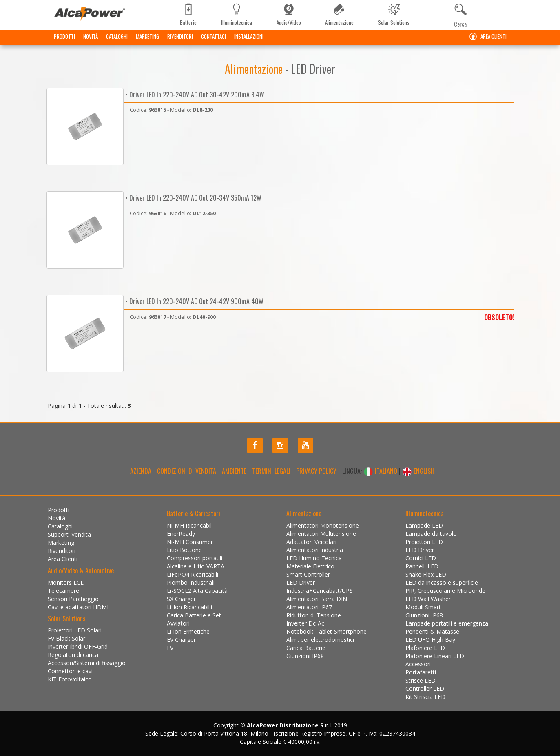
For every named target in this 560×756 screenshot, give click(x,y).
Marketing (147, 43)
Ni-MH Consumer (190, 542)
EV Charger (181, 640)
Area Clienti (486, 43)
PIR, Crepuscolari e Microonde (445, 591)
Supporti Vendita (69, 534)
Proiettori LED (424, 542)
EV (170, 648)
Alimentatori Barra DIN (317, 599)
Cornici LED (421, 558)
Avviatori (178, 623)
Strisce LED (421, 680)
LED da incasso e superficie (442, 582)
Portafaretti (421, 672)
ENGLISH (418, 471)
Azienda (141, 471)
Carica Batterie (306, 648)
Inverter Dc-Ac (305, 623)
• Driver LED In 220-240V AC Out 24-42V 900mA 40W (194, 301)
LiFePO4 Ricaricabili (193, 574)
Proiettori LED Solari (75, 630)
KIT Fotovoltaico (70, 679)
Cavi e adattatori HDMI (78, 607)
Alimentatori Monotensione (323, 525)
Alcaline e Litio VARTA (196, 566)
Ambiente (234, 471)
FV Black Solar (66, 638)
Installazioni (249, 43)
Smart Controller (308, 574)
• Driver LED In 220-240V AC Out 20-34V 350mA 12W (193, 198)
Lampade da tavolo (431, 534)
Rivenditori (180, 43)
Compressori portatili (195, 558)
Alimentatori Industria (315, 550)
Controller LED (425, 689)
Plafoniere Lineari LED (435, 656)
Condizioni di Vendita (187, 471)
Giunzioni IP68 (305, 656)
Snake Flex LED (426, 574)
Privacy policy (316, 471)
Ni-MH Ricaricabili (190, 525)
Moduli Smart (423, 607)
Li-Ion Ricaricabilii (189, 607)
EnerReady (181, 534)
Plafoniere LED (425, 648)
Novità (91, 43)
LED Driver (301, 582)
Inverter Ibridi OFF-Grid (78, 647)
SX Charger (181, 599)
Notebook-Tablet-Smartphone (326, 631)
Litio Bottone (184, 550)
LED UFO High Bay (430, 640)
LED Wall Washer (428, 599)
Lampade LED (424, 525)
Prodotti (64, 43)
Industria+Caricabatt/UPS (320, 591)
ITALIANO (381, 471)
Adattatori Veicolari (311, 542)
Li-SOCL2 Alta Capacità (197, 591)
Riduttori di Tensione (314, 615)
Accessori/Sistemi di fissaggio (87, 663)
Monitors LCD (66, 582)
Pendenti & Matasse (432, 631)
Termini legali (271, 471)
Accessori (418, 664)
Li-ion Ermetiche (188, 631)
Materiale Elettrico (310, 566)
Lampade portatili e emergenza (447, 623)
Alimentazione (255, 69)
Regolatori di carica (73, 655)
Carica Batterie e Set (194, 615)
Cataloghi (117, 43)
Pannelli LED (422, 566)
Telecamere (63, 591)
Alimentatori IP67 (309, 607)
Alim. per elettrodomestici (320, 640)
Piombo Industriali (191, 582)
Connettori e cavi (70, 671)
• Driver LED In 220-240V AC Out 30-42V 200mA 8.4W (194, 95)
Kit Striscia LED (425, 697)
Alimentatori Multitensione (321, 534)
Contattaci (214, 43)
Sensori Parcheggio (73, 599)
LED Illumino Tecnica (314, 558)
